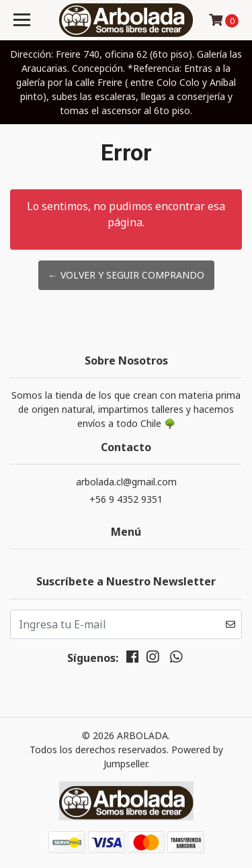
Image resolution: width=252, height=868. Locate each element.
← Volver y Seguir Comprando (126, 275)
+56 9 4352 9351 (126, 499)
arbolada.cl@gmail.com (126, 482)
